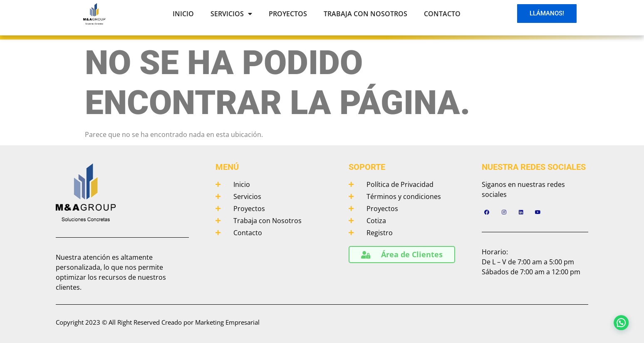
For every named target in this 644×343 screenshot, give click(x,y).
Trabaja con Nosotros (365, 14)
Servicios (231, 14)
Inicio (183, 14)
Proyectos (288, 14)
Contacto (442, 14)
